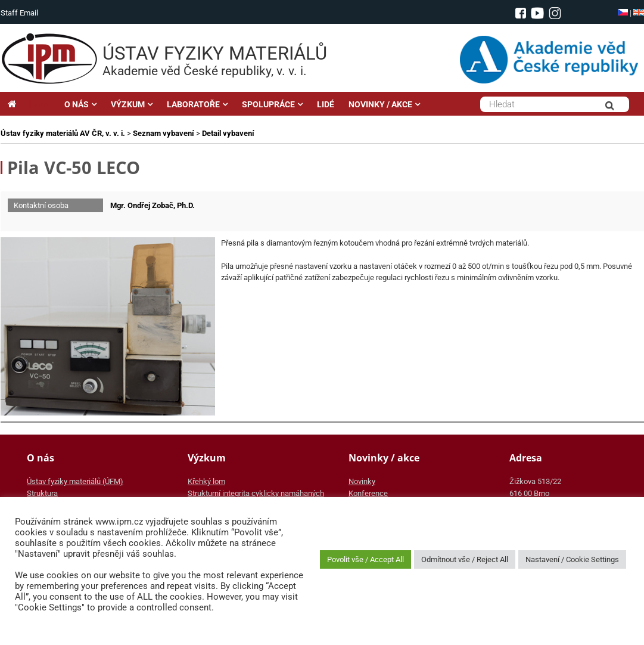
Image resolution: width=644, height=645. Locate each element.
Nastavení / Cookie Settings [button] (572, 559)
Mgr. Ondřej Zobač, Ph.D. (153, 205)
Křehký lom (206, 481)
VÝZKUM (128, 104)
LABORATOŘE (193, 104)
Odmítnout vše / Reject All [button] (465, 559)
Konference (368, 493)
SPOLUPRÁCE (268, 104)
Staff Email (19, 13)
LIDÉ (326, 104)
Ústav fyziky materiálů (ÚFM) (75, 481)
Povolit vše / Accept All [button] (365, 559)
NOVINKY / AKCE (380, 104)
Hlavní (29, 104)
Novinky (362, 481)
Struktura (42, 493)
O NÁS (77, 104)
